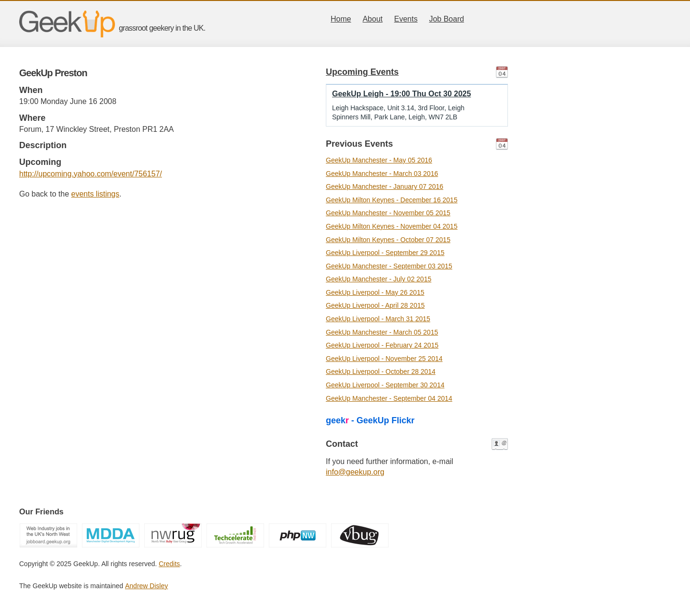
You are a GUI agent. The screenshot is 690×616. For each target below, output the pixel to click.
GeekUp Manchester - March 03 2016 (382, 174)
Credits (169, 564)
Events (406, 19)
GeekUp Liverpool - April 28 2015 (375, 305)
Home (341, 19)
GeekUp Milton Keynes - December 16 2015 (392, 200)
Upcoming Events (362, 72)
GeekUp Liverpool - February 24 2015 (382, 345)
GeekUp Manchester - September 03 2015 (389, 266)
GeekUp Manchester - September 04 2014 (389, 398)
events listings (96, 194)
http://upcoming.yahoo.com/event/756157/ (91, 174)
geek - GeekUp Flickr (370, 420)
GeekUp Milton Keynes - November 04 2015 (392, 226)
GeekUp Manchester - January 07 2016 (385, 186)
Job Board (446, 19)
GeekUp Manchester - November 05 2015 (388, 213)
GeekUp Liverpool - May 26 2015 (375, 292)
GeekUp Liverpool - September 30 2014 (385, 385)
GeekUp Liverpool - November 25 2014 (384, 359)
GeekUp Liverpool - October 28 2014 (381, 372)
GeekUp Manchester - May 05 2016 (379, 160)
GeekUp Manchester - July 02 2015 (379, 279)
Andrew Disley (146, 586)
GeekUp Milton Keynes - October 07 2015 (388, 240)
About (373, 19)
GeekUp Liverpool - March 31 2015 (378, 319)
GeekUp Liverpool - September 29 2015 (385, 253)
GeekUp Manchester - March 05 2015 (382, 332)
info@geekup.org (355, 472)
